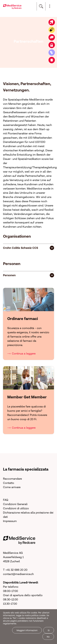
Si (49, 630)
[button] (50, 6)
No (48, 637)
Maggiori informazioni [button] (27, 630)
